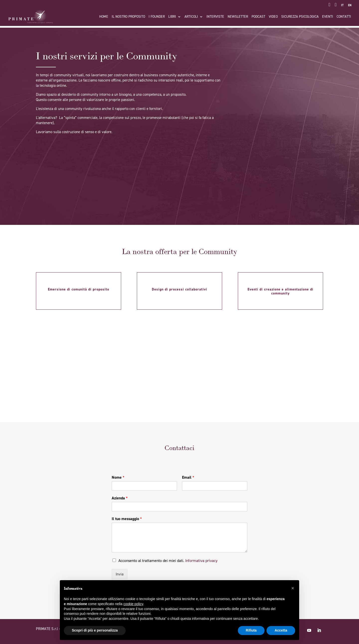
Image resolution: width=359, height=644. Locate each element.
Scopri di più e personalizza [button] (95, 630)
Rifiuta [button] (251, 630)
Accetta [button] (281, 630)
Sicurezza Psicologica (300, 17)
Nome (118, 477)
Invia (120, 574)
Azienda (120, 498)
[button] (293, 588)
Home (104, 17)
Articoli (191, 17)
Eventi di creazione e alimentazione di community (280, 291)
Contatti (344, 17)
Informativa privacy (201, 561)
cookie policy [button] (133, 604)
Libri (172, 17)
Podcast (258, 17)
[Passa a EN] (350, 6)
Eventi (328, 17)
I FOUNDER (157, 17)
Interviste (215, 17)
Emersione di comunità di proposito (79, 289)
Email (188, 477)
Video (273, 17)
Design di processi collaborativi (179, 289)
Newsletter (238, 17)
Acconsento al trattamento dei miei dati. (168, 561)
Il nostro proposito (128, 17)
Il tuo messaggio (127, 519)
